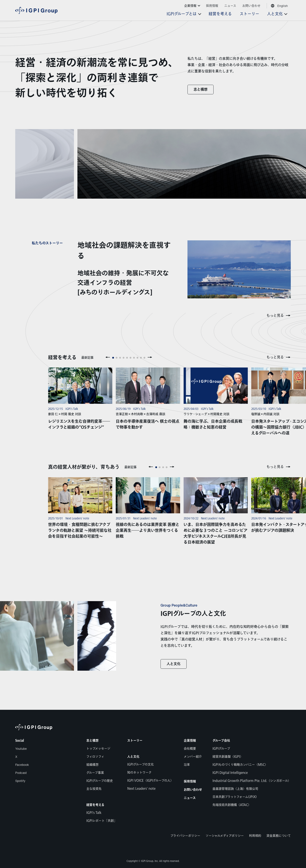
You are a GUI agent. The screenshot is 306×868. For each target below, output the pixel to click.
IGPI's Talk (94, 813)
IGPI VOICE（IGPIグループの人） (150, 781)
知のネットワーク (139, 772)
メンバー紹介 (193, 757)
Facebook (22, 765)
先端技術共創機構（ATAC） (232, 805)
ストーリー (135, 741)
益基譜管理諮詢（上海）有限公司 (235, 789)
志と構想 (201, 90)
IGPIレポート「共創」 (102, 821)
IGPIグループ (221, 749)
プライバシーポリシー (185, 836)
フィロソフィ (95, 757)
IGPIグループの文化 (140, 764)
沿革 (187, 765)
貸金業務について (279, 836)
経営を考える (95, 805)
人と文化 (174, 664)
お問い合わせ (193, 790)
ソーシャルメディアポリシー (225, 836)
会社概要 (190, 749)
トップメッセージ (98, 749)
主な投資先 (94, 789)
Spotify (20, 781)
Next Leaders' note (141, 789)
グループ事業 (95, 773)
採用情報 (190, 782)
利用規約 (255, 836)
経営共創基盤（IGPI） (228, 757)
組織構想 (92, 765)
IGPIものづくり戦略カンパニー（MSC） (240, 765)
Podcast (21, 773)
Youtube (21, 749)
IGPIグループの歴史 (100, 781)
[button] (108, 357)
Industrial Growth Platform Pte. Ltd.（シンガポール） (252, 781)
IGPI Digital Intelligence (230, 773)
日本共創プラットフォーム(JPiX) (235, 797)
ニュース (190, 798)
